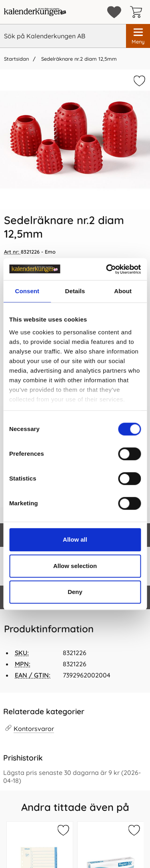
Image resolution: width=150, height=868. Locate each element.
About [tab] (123, 291)
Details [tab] (75, 291)
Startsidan (16, 59)
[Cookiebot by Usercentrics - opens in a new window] (107, 269)
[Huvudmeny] (138, 36)
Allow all (75, 539)
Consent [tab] (27, 291)
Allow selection (75, 566)
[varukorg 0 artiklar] (138, 12)
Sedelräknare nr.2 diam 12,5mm (78, 59)
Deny (75, 592)
